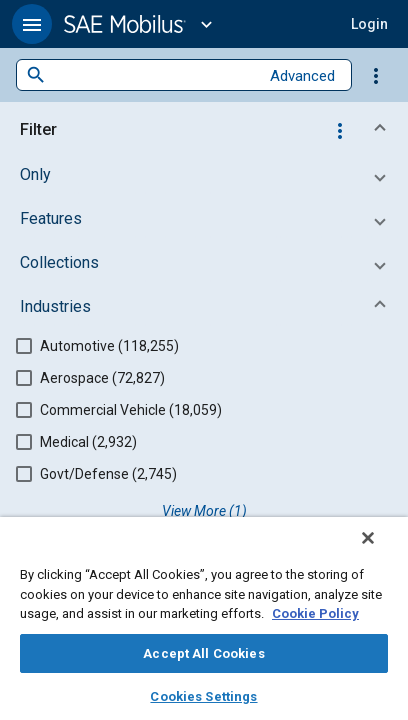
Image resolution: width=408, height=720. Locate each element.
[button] (32, 24)
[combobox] (152, 75)
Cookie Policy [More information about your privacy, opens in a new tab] (315, 613)
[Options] (376, 75)
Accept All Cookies (203, 653)
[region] (204, 625)
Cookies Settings (203, 696)
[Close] (382, 551)
